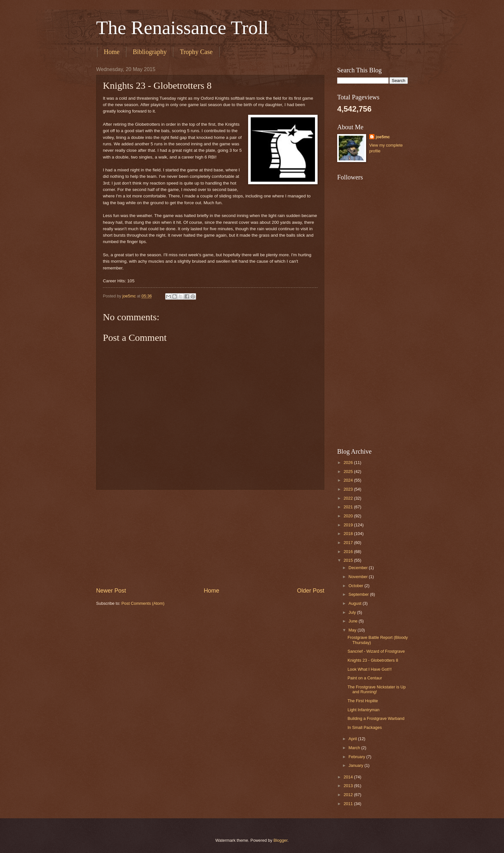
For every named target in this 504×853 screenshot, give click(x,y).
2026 (349, 463)
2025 (349, 472)
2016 (349, 552)
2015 (349, 560)
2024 (349, 480)
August (355, 603)
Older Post (311, 591)
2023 (349, 489)
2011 (349, 804)
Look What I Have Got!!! (369, 669)
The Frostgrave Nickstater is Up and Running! (377, 689)
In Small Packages (365, 727)
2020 (349, 516)
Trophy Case (196, 52)
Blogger (281, 840)
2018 (349, 534)
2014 (349, 777)
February (357, 757)
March (355, 748)
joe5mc (383, 137)
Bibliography (150, 52)
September (359, 594)
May (353, 630)
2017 (349, 543)
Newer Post (111, 591)
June (354, 621)
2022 (349, 498)
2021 (349, 507)
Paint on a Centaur (365, 678)
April (353, 739)
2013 (349, 786)
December (359, 568)
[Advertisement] (210, 538)
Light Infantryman (363, 710)
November (359, 577)
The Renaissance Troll (182, 28)
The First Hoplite (363, 701)
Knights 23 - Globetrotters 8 (373, 660)
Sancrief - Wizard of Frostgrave (376, 651)
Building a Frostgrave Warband (376, 718)
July (353, 612)
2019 (349, 525)
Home (112, 52)
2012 (349, 795)
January (356, 765)
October (356, 586)
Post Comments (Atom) (143, 603)
